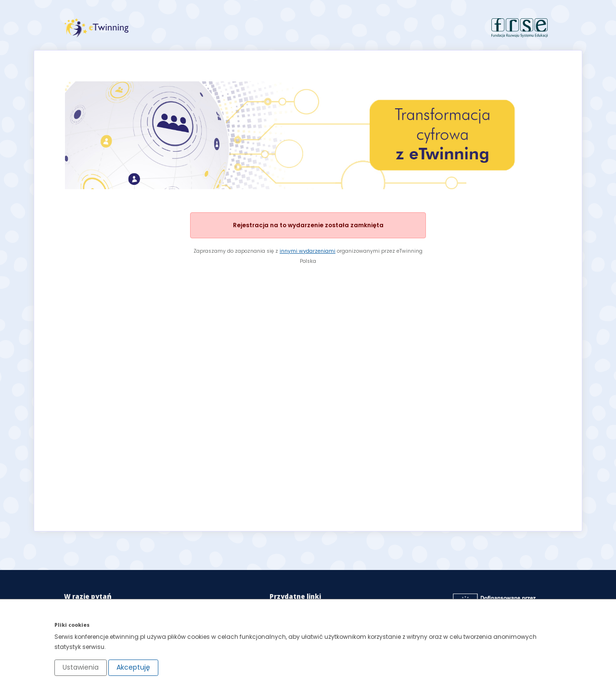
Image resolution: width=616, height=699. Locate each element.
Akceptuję (133, 667)
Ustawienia (81, 667)
